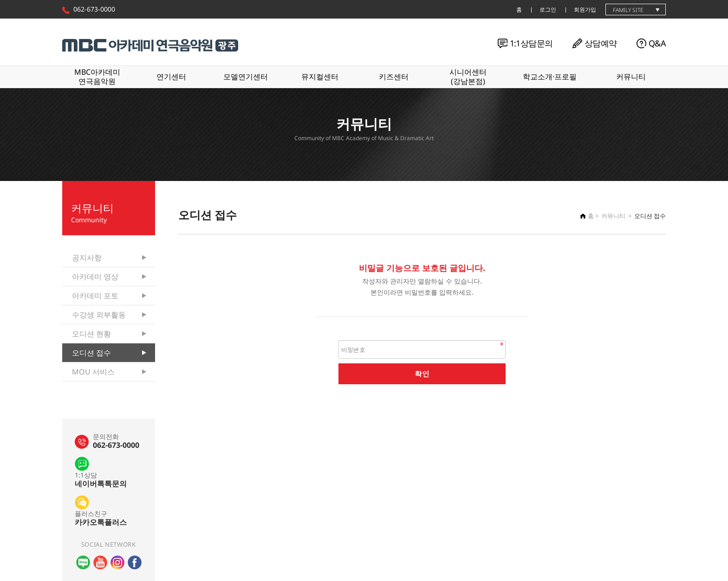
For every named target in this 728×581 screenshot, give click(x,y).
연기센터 (171, 77)
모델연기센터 (246, 77)
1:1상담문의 (531, 43)
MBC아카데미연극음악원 (97, 76)
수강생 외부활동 (99, 315)
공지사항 (87, 258)
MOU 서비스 (93, 372)
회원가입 (585, 10)
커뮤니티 (631, 77)
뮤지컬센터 (320, 77)
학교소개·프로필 (550, 77)
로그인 (548, 10)
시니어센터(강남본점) (468, 76)
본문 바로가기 (0, 0)
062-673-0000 (94, 9)
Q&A (657, 43)
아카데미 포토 (95, 296)
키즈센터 (394, 77)
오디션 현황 (91, 334)
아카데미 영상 (95, 277)
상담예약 (601, 43)
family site (628, 10)
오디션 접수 (91, 353)
